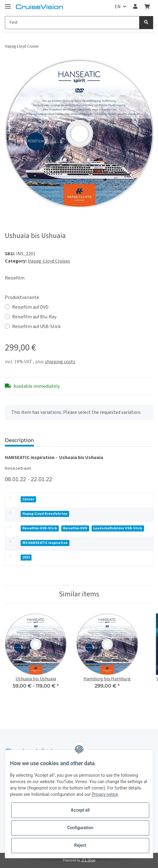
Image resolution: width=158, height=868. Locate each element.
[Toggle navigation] (8, 4)
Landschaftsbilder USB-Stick (118, 528)
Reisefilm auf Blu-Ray (34, 317)
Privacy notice (105, 794)
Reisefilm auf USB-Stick (36, 327)
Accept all (80, 810)
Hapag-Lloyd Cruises (49, 261)
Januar (28, 499)
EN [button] (118, 7)
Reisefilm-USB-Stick (40, 528)
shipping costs (60, 362)
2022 (26, 557)
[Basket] (147, 7)
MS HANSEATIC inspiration (45, 543)
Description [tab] (19, 440)
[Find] (72, 23)
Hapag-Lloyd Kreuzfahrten (45, 514)
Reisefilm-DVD (75, 528)
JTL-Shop (88, 860)
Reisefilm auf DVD (30, 307)
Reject (80, 845)
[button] (135, 7)
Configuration (80, 828)
